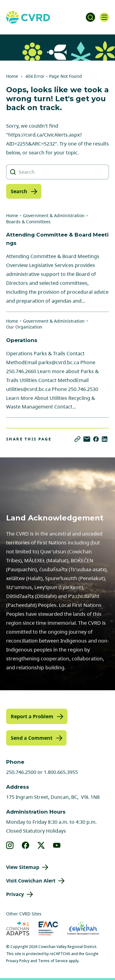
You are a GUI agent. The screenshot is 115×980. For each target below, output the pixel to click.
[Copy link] (77, 439)
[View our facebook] (26, 845)
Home (12, 76)
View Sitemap (23, 867)
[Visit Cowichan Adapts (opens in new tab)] (18, 928)
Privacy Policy (18, 961)
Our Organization (24, 327)
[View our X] (41, 845)
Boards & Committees (28, 222)
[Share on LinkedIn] (105, 439)
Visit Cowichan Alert (31, 881)
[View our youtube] (57, 845)
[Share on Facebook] (96, 439)
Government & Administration (54, 215)
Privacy (15, 894)
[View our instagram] (10, 845)
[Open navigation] (104, 17)
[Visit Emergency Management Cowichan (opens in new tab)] (48, 928)
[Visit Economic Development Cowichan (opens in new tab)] (83, 928)
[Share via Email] (87, 439)
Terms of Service (53, 961)
